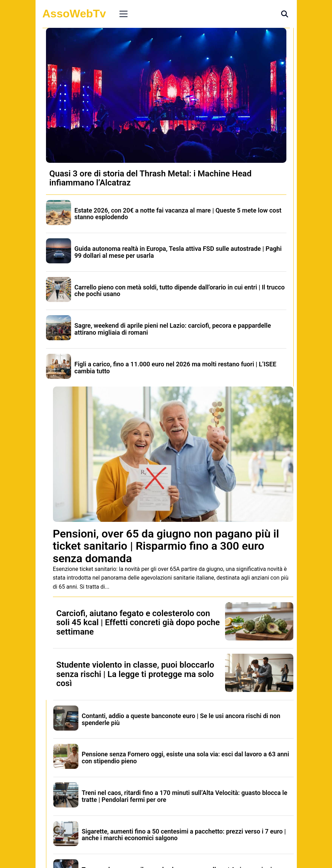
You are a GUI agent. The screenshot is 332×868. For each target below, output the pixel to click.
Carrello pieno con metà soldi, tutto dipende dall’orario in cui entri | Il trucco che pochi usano (180, 291)
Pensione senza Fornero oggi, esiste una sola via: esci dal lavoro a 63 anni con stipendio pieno (186, 758)
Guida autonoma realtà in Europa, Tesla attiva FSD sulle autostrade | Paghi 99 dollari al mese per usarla (178, 252)
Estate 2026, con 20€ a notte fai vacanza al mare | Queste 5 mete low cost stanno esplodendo (178, 214)
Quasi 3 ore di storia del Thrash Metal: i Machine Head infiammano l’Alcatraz (150, 178)
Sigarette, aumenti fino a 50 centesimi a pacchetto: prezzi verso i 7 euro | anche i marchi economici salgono (184, 835)
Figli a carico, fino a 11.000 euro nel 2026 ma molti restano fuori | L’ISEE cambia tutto (176, 368)
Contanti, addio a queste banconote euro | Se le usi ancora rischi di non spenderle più (181, 719)
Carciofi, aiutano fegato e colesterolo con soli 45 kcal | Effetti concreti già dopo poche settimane (138, 623)
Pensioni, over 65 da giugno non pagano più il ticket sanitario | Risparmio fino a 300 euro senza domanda (166, 546)
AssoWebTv (74, 14)
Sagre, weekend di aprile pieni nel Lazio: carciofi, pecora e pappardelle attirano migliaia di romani (173, 329)
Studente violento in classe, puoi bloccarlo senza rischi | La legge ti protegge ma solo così (135, 674)
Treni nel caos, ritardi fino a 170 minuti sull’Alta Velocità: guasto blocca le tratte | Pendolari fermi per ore (185, 796)
